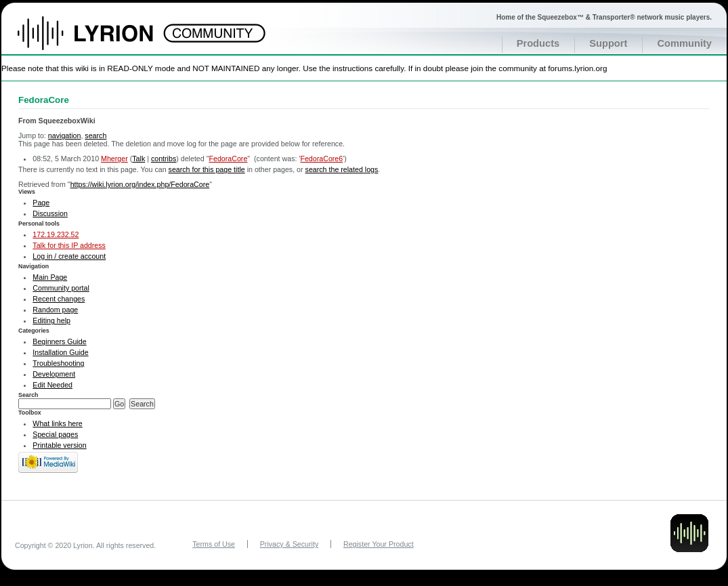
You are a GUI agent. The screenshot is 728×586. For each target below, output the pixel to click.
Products (538, 43)
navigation (65, 135)
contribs (164, 159)
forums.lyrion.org (577, 68)
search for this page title (207, 169)
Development (54, 374)
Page (41, 203)
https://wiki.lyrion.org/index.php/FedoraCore (140, 184)
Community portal (61, 288)
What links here (57, 423)
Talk (138, 159)
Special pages (55, 434)
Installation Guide (60, 352)
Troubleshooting (58, 363)
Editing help (51, 320)
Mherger (114, 159)
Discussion (50, 213)
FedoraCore (228, 159)
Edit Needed (52, 385)
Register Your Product (379, 544)
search (95, 135)
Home (100, 40)
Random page (55, 310)
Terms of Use (214, 544)
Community (684, 43)
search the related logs (342, 169)
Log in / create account (69, 256)
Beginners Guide (59, 341)
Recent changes (59, 299)
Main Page (50, 277)
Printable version (59, 445)
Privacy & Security (289, 544)
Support (608, 43)
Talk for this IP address (69, 245)
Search (28, 395)
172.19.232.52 (56, 234)
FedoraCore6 (321, 159)
